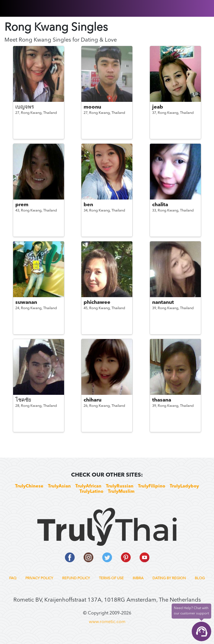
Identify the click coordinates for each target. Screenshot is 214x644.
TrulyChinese (29, 486)
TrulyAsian (59, 486)
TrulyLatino (91, 492)
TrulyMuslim (121, 492)
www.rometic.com (107, 622)
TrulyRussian (120, 486)
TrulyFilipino (152, 486)
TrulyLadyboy (184, 486)
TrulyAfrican (88, 486)
